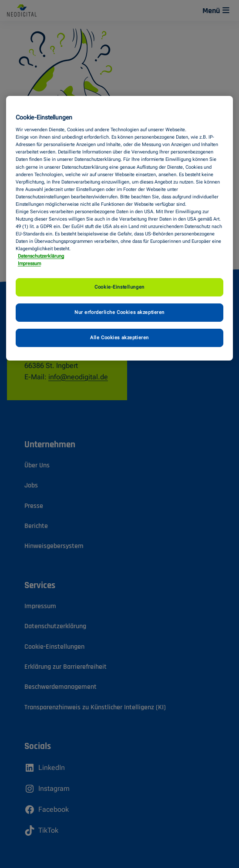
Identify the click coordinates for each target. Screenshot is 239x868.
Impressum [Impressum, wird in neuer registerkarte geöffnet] (29, 263)
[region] (120, 228)
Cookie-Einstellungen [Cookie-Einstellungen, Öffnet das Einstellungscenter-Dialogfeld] (119, 287)
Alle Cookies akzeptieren (119, 337)
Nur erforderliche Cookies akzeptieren (119, 312)
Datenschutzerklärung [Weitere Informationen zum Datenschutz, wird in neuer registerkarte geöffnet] (41, 256)
